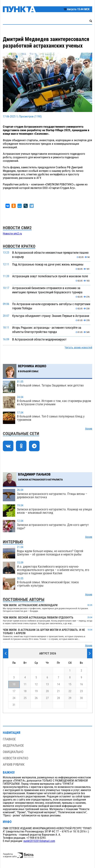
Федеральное (13, 746)
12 (36, 684)
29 (70, 698)
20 (47, 691)
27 (47, 698)
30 (81, 698)
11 (25, 684)
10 (14, 684)
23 (81, 691)
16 (81, 684)
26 (36, 698)
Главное (9, 739)
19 (36, 691)
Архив (89, 429)
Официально (13, 752)
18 (25, 691)
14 (58, 684)
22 (70, 691)
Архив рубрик (14, 765)
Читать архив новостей (78, 348)
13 (47, 684)
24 (14, 698)
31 (14, 705)
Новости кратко (16, 758)
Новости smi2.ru (12, 234)
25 (25, 698)
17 (14, 691)
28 (58, 698)
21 (58, 691)
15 (70, 684)
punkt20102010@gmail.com (39, 841)
